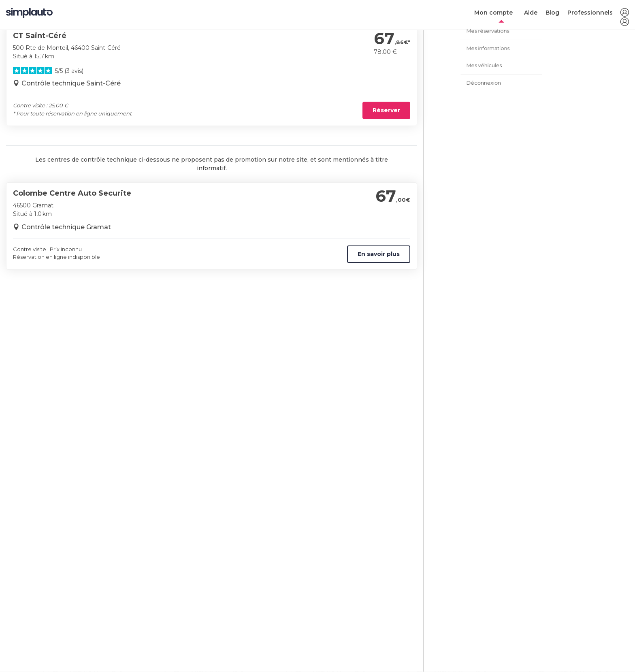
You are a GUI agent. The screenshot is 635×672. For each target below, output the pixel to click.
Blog (552, 13)
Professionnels (590, 13)
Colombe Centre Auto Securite (72, 193)
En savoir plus (379, 254)
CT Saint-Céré (40, 36)
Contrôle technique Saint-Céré (71, 83)
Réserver (386, 110)
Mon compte (493, 13)
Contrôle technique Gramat (66, 227)
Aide (531, 13)
